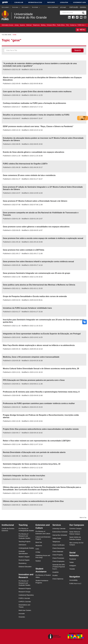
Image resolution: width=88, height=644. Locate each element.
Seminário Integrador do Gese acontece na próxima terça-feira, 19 (32, 464)
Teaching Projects (25, 542)
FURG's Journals (24, 598)
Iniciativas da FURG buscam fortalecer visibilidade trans (27, 308)
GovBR (5, 2)
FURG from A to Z (75, 584)
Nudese (38, 561)
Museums (39, 546)
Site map (63, 7)
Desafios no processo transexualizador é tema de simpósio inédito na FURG (36, 115)
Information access (35, 2)
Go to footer (36, 7)
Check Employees (58, 561)
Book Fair (39, 542)
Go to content (6, 7)
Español (83, 7)
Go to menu (16, 7)
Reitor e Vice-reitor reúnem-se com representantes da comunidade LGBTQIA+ (37, 441)
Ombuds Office (51, 25)
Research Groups (25, 592)
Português (74, 7)
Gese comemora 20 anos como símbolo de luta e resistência (29, 175)
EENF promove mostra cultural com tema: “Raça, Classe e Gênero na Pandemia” (38, 126)
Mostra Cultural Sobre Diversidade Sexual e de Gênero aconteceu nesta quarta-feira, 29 (41, 369)
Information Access (8, 25)
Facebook (73, 559)
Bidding (43, 25)
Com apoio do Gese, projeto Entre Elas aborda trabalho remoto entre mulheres (37, 92)
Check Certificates (58, 545)
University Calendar (59, 529)
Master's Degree (24, 557)
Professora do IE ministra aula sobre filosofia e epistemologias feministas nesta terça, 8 (41, 392)
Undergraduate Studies (26, 548)
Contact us (73, 25)
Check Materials (58, 552)
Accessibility (73, 580)
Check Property (58, 555)
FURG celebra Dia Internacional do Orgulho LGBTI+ (25, 164)
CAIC (37, 549)
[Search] (83, 13)
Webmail (29, 25)
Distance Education (25, 567)
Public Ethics (61, 25)
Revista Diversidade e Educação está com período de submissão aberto (34, 452)
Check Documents (59, 548)
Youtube (72, 569)
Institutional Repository (26, 595)
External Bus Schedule (60, 532)
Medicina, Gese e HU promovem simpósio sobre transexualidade (31, 357)
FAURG (55, 575)
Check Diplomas (58, 579)
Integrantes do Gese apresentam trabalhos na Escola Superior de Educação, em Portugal (42, 334)
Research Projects (25, 588)
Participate (51, 2)
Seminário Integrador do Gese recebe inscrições (24, 476)
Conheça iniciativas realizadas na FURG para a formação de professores (34, 103)
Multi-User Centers (25, 610)
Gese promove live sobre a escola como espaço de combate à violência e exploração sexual (43, 238)
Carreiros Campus (75, 529)
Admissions (22, 545)
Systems (22, 25)
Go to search (26, 7)
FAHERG (56, 572)
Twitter (71, 562)
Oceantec (22, 617)
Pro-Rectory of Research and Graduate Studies (24, 536)
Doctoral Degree (24, 560)
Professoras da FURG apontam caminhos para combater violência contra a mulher (39, 403)
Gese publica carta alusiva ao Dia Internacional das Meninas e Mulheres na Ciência (39, 285)
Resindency (23, 563)
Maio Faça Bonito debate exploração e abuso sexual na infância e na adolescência (39, 345)
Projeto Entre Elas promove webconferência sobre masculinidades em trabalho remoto (41, 429)
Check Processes (58, 558)
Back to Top (83, 518)
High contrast (53, 7)
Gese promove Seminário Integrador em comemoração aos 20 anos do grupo (36, 273)
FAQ (67, 25)
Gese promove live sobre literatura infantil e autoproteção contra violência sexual (38, 262)
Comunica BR (19, 2)
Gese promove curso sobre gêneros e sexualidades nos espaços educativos (36, 227)
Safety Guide (57, 538)
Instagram (73, 566)
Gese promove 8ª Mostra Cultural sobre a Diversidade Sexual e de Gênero (35, 201)
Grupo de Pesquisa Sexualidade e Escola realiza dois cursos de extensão (35, 296)
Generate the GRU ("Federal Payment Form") (59, 567)
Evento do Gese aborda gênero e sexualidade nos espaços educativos (34, 152)
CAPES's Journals (25, 602)
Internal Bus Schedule (60, 535)
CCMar (38, 552)
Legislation (64, 2)
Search (78, 50)
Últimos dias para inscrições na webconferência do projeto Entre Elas (33, 501)
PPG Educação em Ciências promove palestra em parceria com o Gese (34, 380)
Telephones (36, 25)
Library (17, 25)
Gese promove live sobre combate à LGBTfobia (23, 250)
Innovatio (22, 614)
